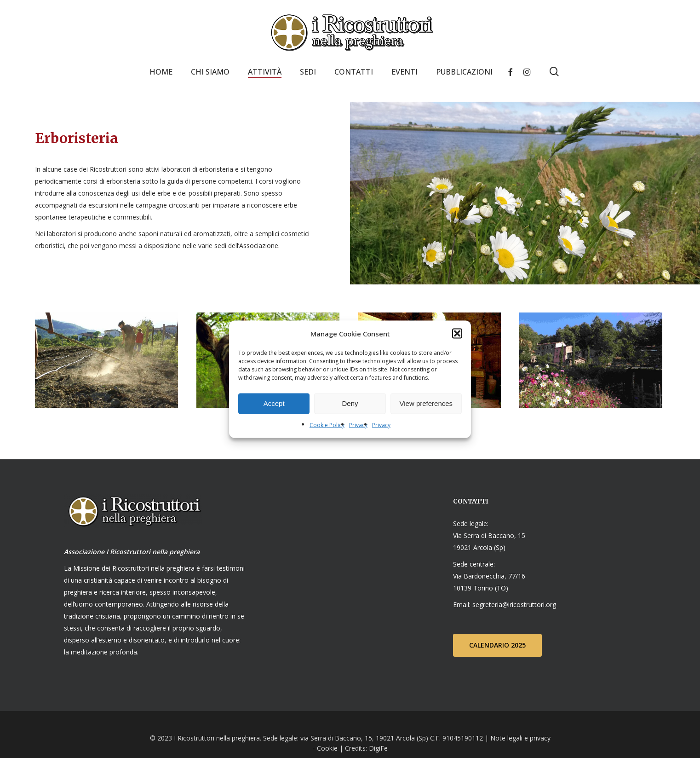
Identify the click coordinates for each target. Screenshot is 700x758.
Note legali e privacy (520, 738)
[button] (457, 333)
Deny (350, 403)
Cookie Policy (327, 425)
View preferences (426, 403)
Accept (274, 403)
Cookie (327, 748)
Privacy (358, 425)
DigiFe (377, 748)
